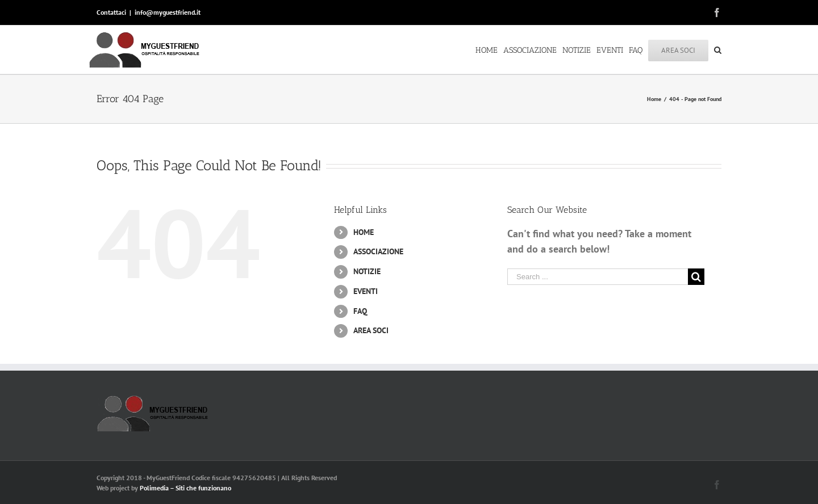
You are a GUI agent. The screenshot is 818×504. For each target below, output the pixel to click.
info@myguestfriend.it (168, 12)
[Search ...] (598, 277)
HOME (364, 232)
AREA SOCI (371, 330)
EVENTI (366, 291)
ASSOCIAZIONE (378, 251)
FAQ (360, 311)
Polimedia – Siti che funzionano (185, 488)
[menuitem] (489, 49)
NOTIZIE (367, 271)
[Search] (718, 49)
